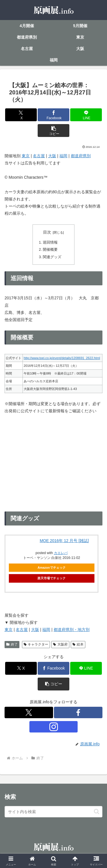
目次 (47, 232)
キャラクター (36, 644)
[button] (53, 131)
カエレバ (61, 553)
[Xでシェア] (21, 115)
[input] (53, 812)
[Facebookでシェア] (53, 115)
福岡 (63, 156)
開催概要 (50, 250)
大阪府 (60, 644)
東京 (26, 156)
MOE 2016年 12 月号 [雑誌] (64, 541)
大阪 (52, 156)
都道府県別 (81, 156)
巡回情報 (50, 242)
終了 (12, 644)
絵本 (78, 644)
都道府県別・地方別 (72, 630)
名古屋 (39, 156)
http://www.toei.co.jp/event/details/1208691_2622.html (62, 358)
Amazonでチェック (52, 568)
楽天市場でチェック (52, 578)
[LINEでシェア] (86, 115)
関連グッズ (52, 257)
